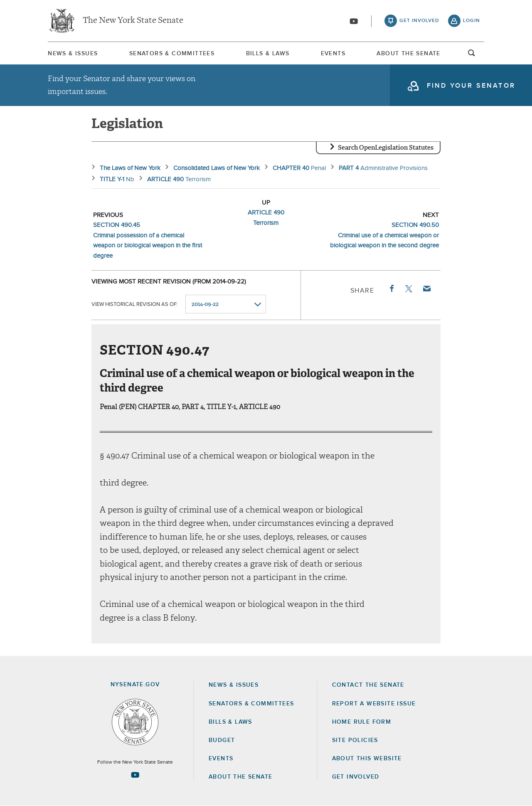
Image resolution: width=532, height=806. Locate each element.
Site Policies (355, 740)
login (472, 21)
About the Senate (240, 777)
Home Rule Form (362, 722)
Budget (222, 740)
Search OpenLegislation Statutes (386, 148)
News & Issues (73, 54)
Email (426, 288)
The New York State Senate (133, 21)
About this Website (367, 759)
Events (333, 54)
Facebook (391, 288)
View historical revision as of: (135, 304)
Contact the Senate (368, 685)
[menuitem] (73, 53)
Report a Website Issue (374, 704)
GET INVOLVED (356, 777)
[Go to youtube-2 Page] (135, 775)
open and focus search (472, 55)
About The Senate (408, 54)
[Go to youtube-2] (354, 21)
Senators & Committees (172, 54)
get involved (419, 21)
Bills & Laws (268, 54)
